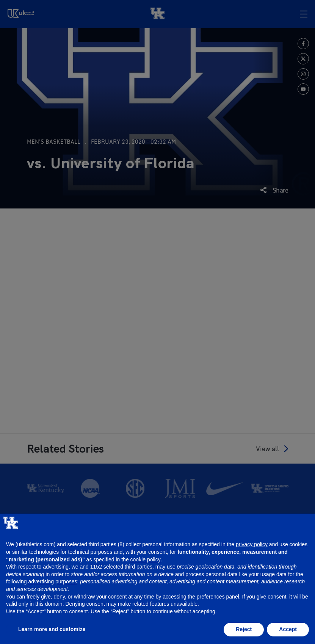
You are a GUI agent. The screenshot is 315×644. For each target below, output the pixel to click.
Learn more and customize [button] (52, 629)
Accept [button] (288, 629)
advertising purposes (52, 581)
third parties (139, 567)
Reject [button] (244, 629)
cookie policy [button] (146, 559)
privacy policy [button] (252, 544)
